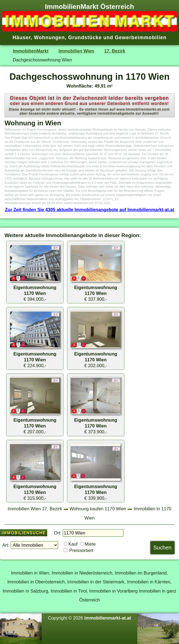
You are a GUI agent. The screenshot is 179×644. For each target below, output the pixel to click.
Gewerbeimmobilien (141, 38)
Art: (6, 545)
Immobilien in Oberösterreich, (37, 582)
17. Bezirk (115, 51)
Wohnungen (49, 38)
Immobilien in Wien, (31, 573)
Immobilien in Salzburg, (26, 591)
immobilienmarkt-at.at (108, 618)
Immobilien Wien (76, 51)
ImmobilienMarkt (31, 51)
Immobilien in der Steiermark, (96, 582)
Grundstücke (85, 38)
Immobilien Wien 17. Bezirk (35, 509)
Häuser (22, 38)
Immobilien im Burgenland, (141, 573)
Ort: (58, 533)
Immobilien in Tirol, (69, 591)
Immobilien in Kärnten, (149, 582)
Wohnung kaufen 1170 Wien (98, 509)
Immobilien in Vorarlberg (113, 591)
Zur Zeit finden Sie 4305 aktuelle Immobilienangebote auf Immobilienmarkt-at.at (90, 210)
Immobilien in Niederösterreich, (83, 573)
